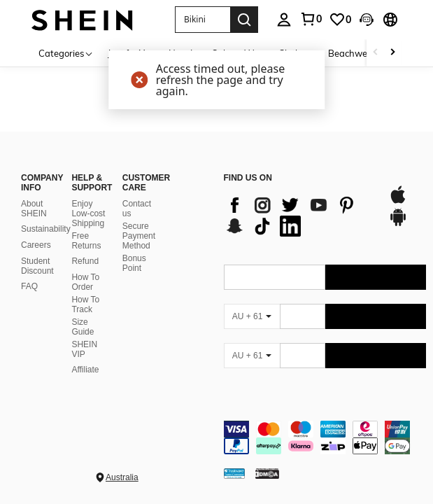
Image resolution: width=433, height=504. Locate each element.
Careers (36, 245)
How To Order (85, 282)
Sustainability (46, 229)
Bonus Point (134, 263)
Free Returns (86, 241)
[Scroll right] (392, 53)
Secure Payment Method (139, 236)
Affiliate (85, 370)
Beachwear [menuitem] (352, 53)
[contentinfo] (325, 437)
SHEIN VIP (84, 349)
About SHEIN (34, 209)
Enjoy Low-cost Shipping (88, 213)
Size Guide (83, 327)
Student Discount (37, 266)
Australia (122, 477)
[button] (203, 20)
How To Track (85, 304)
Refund (85, 261)
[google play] (398, 224)
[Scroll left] (376, 53)
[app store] (398, 202)
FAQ (29, 286)
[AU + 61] (252, 316)
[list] (299, 216)
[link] (311, 19)
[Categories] (66, 53)
